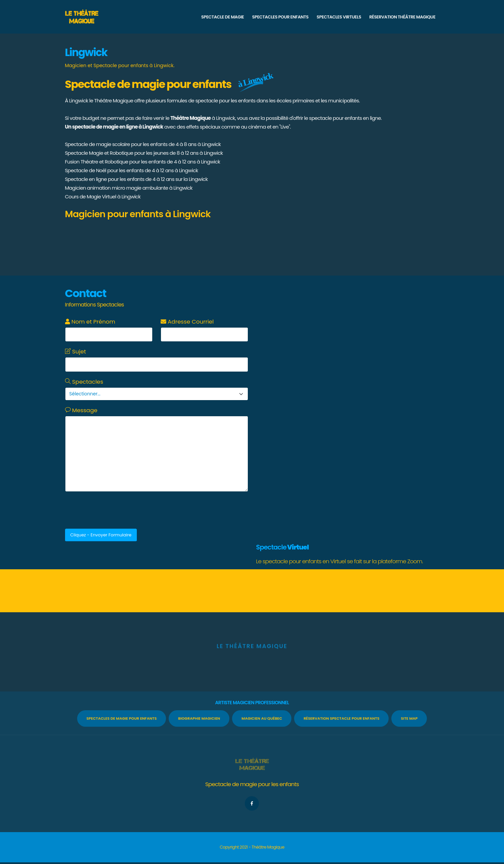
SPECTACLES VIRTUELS (339, 17)
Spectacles (84, 382)
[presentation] (116, 510)
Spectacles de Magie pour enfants (122, 718)
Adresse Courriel (187, 322)
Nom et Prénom (90, 322)
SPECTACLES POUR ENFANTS (280, 17)
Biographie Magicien (199, 718)
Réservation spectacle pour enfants (341, 718)
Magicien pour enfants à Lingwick (138, 214)
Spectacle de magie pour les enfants (252, 784)
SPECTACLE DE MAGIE (222, 17)
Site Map (409, 718)
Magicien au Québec (262, 718)
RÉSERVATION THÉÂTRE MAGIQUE (402, 17)
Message (81, 410)
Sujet (76, 351)
